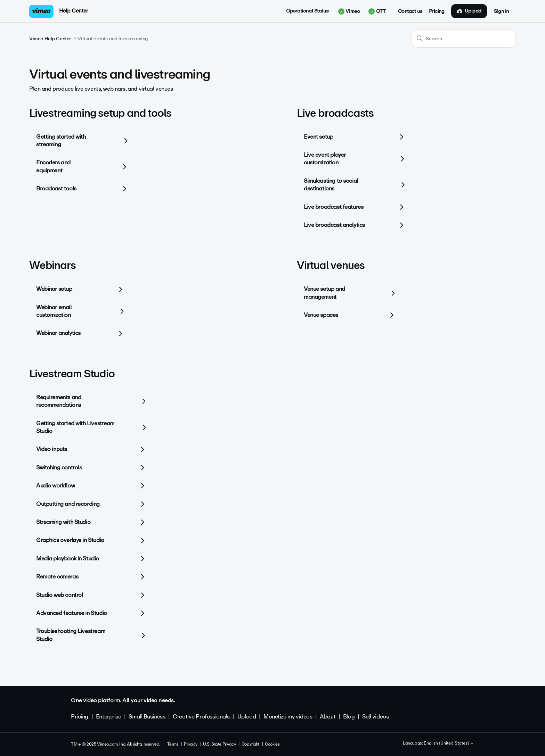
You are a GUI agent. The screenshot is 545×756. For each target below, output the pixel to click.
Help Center (74, 11)
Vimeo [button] (349, 11)
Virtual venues (331, 265)
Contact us (410, 11)
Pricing (437, 11)
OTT (377, 11)
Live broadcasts (335, 113)
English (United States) (449, 743)
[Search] (464, 39)
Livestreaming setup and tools (100, 113)
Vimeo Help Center (50, 39)
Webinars (52, 265)
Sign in (501, 11)
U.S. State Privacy (219, 744)
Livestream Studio (72, 374)
